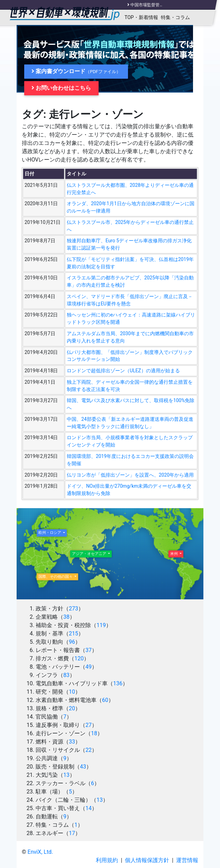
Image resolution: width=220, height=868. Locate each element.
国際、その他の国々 (56, 577)
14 (89, 808)
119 (101, 625)
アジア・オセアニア (90, 554)
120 (79, 658)
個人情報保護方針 (147, 860)
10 (72, 692)
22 (89, 750)
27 (89, 725)
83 (66, 675)
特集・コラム (175, 17)
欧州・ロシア (50, 533)
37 (89, 650)
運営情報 (187, 860)
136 (118, 683)
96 (72, 642)
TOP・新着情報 (141, 17)
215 (74, 633)
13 (66, 775)
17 (72, 833)
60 (105, 700)
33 (72, 742)
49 (89, 667)
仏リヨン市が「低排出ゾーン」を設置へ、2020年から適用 (130, 475)
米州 (175, 554)
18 (94, 733)
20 (72, 708)
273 (74, 609)
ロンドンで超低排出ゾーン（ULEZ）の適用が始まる (123, 371)
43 (83, 767)
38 (66, 617)
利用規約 (107, 860)
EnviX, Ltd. (40, 852)
